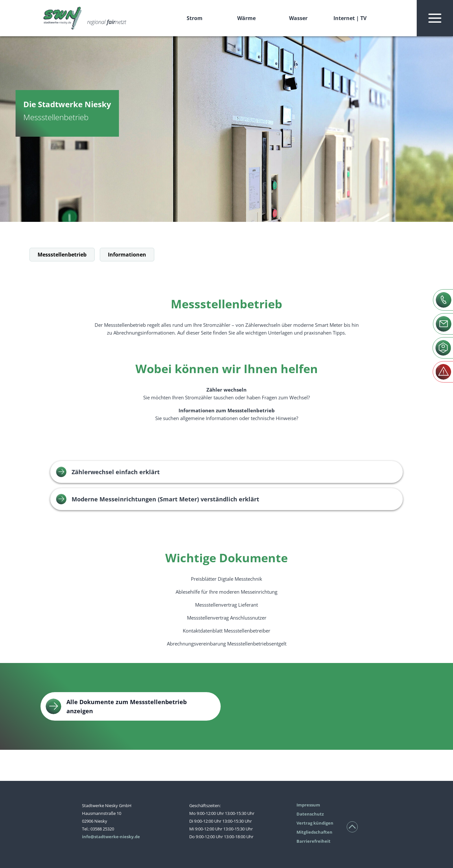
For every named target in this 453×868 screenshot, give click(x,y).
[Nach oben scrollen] (352, 827)
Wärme (246, 18)
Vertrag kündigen (315, 823)
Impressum (308, 805)
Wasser (298, 18)
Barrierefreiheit (314, 841)
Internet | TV (350, 18)
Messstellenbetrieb (62, 255)
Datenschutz (310, 814)
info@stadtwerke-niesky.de (111, 837)
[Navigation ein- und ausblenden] (435, 18)
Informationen (127, 255)
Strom (195, 18)
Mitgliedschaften (314, 832)
